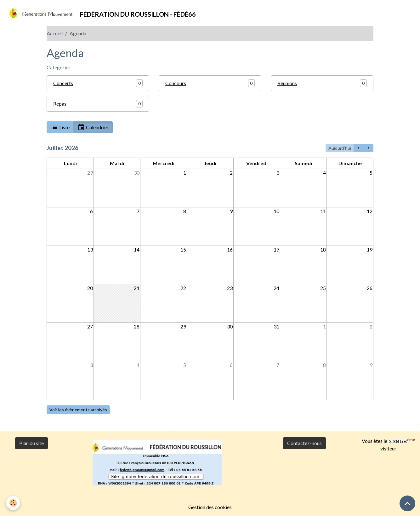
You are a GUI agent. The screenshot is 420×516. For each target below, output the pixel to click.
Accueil (55, 33)
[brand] (100, 13)
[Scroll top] (407, 503)
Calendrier (93, 127)
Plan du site (31, 443)
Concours (176, 83)
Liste (60, 127)
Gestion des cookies (210, 507)
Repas (60, 104)
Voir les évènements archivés (78, 410)
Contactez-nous (304, 443)
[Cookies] (13, 503)
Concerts (63, 83)
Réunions (287, 83)
